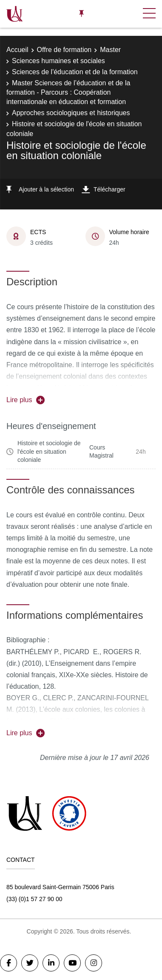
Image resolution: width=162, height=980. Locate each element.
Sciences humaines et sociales (58, 61)
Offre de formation (64, 50)
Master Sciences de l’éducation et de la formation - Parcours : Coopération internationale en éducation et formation (68, 93)
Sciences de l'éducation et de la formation (75, 72)
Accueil (17, 50)
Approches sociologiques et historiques (71, 113)
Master (110, 50)
